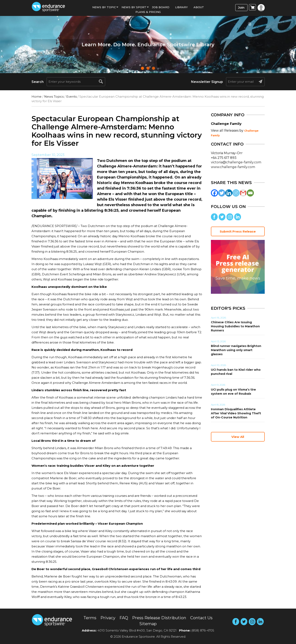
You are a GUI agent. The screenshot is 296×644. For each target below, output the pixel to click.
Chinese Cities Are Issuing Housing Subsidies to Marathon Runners (235, 326)
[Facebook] (214, 193)
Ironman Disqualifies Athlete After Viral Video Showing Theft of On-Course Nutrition (236, 413)
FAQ (124, 618)
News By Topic (104, 7)
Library (181, 7)
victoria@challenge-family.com (236, 162)
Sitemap (148, 624)
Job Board (161, 7)
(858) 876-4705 (203, 630)
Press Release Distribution (159, 618)
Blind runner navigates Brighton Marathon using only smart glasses (236, 350)
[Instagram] (236, 193)
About (199, 7)
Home (37, 97)
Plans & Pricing (148, 12)
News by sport (134, 7)
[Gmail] (243, 193)
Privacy (108, 618)
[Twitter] (222, 193)
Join (241, 7)
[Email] (250, 193)
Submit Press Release (238, 231)
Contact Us (201, 618)
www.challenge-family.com (233, 167)
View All (238, 437)
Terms (90, 618)
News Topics (54, 97)
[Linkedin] (229, 193)
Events (71, 97)
